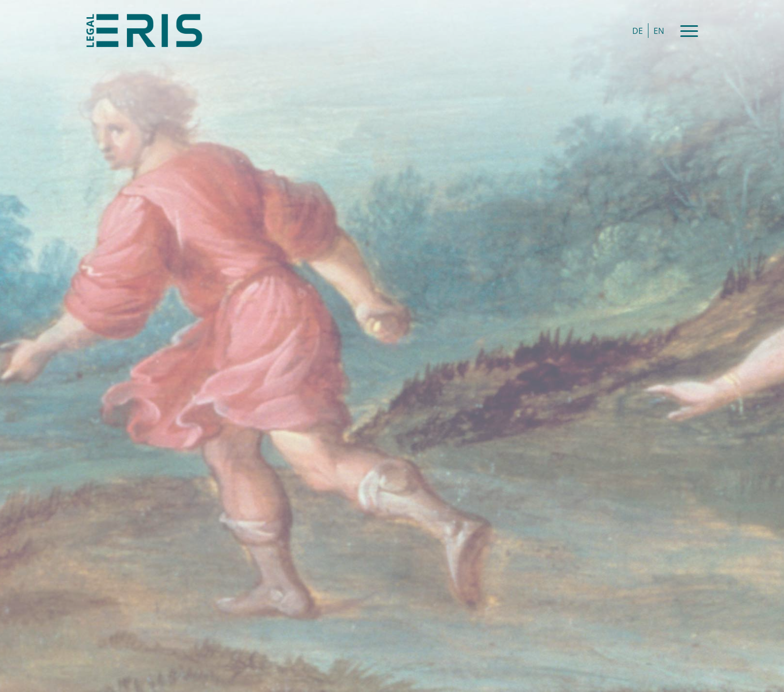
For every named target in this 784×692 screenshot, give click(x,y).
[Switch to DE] (638, 31)
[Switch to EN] (659, 31)
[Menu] (686, 30)
